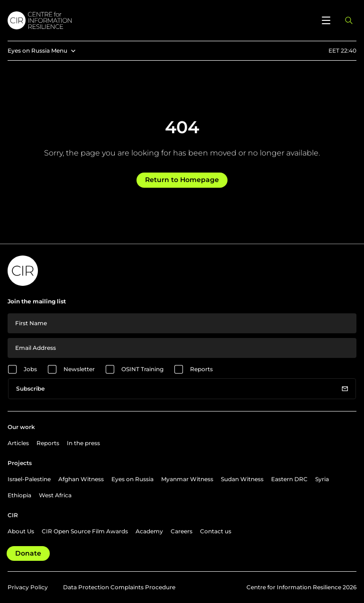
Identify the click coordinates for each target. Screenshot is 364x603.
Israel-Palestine (29, 479)
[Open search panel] (349, 20)
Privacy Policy (28, 587)
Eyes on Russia (132, 479)
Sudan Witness (242, 479)
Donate (28, 553)
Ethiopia (19, 495)
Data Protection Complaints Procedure (119, 587)
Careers (182, 531)
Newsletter (79, 369)
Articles (18, 443)
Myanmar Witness (187, 479)
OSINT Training (142, 369)
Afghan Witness (81, 479)
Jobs (30, 369)
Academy (149, 531)
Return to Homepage (182, 180)
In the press (83, 443)
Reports (201, 369)
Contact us (216, 531)
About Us (21, 531)
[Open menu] (326, 20)
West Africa (55, 495)
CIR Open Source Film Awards (85, 531)
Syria (322, 479)
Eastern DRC (289, 479)
